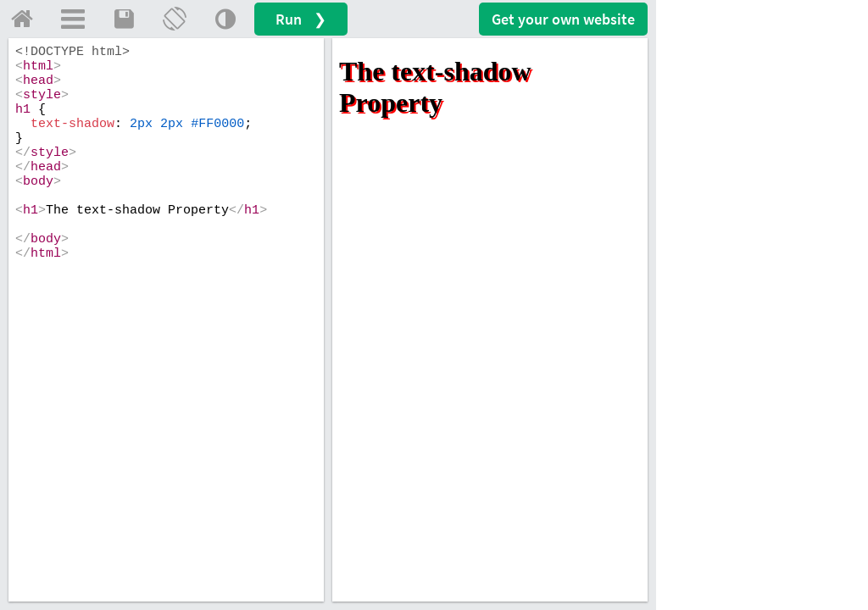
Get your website (563, 19)
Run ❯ (301, 19)
